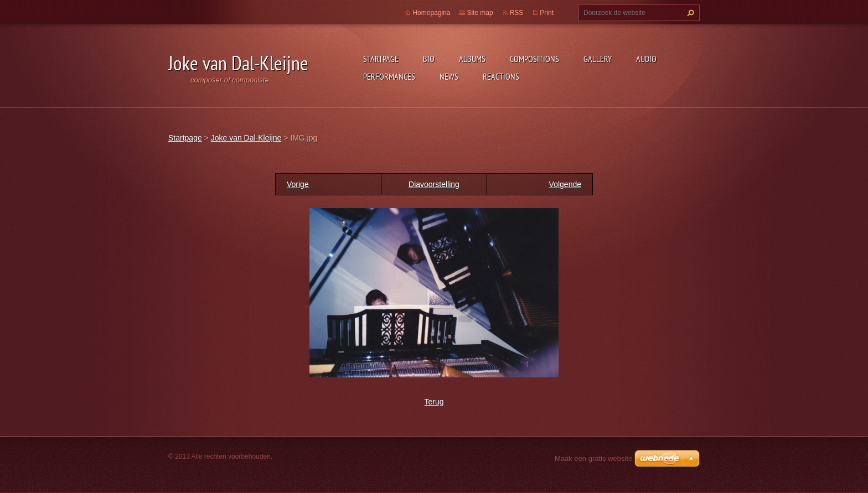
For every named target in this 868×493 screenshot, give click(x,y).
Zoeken (689, 13)
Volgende (565, 184)
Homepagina (431, 13)
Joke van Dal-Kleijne (246, 138)
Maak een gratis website (593, 458)
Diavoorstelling (434, 184)
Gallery (598, 59)
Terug (434, 402)
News (449, 76)
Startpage (381, 59)
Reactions (501, 76)
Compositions (534, 59)
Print (547, 13)
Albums (472, 59)
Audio (646, 59)
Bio (429, 59)
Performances (389, 76)
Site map (480, 13)
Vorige (298, 184)
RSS (517, 13)
